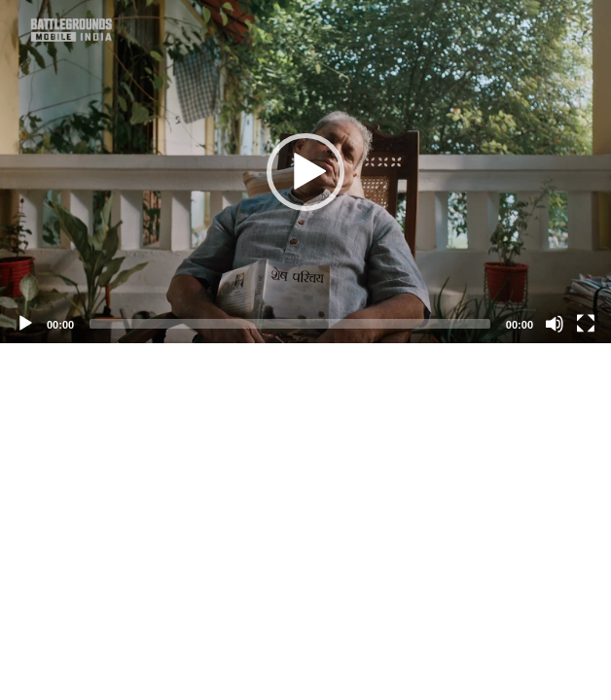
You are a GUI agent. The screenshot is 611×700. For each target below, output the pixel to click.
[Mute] (555, 324)
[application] (305, 172)
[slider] (290, 324)
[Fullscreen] (586, 324)
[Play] (25, 324)
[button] (305, 172)
